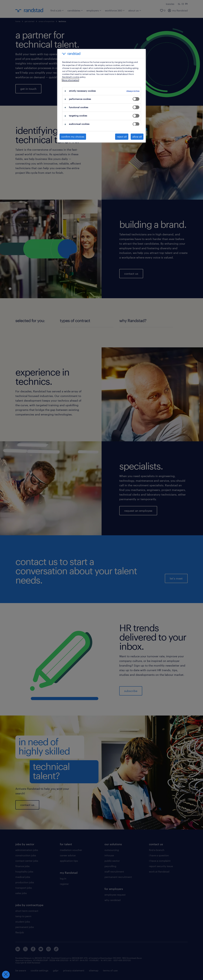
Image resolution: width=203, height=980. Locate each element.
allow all (137, 137)
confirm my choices (73, 137)
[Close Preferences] (6, 975)
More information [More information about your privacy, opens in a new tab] (70, 80)
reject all (122, 137)
